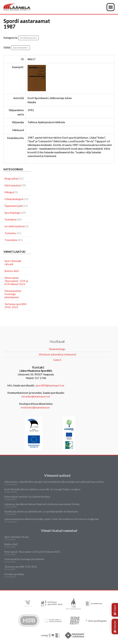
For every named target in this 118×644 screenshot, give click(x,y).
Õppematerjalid (13, 206)
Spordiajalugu (28, 38)
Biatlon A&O (12, 271)
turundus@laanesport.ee (36, 396)
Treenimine (11, 240)
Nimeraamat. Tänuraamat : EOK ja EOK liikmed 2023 (16, 281)
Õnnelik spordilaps (14, 574)
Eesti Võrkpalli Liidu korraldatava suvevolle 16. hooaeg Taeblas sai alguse (42, 489)
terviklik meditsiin (15, 226)
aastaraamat (20, 48)
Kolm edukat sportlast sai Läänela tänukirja (27, 497)
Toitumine (10, 233)
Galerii (115, 610)
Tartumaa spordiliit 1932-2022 (15, 306)
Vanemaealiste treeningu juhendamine (13, 294)
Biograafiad (11, 178)
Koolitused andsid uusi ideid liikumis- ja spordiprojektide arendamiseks (41, 511)
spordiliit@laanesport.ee (50, 385)
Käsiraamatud (12, 185)
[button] (111, 7)
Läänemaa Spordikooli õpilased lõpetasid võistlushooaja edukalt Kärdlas (42, 504)
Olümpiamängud (14, 199)
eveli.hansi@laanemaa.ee (35, 407)
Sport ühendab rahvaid (13, 262)
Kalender (115, 626)
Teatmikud (10, 219)
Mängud (9, 192)
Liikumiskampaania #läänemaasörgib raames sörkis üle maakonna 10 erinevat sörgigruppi (51, 519)
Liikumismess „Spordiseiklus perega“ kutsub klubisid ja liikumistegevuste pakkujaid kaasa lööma (54, 482)
